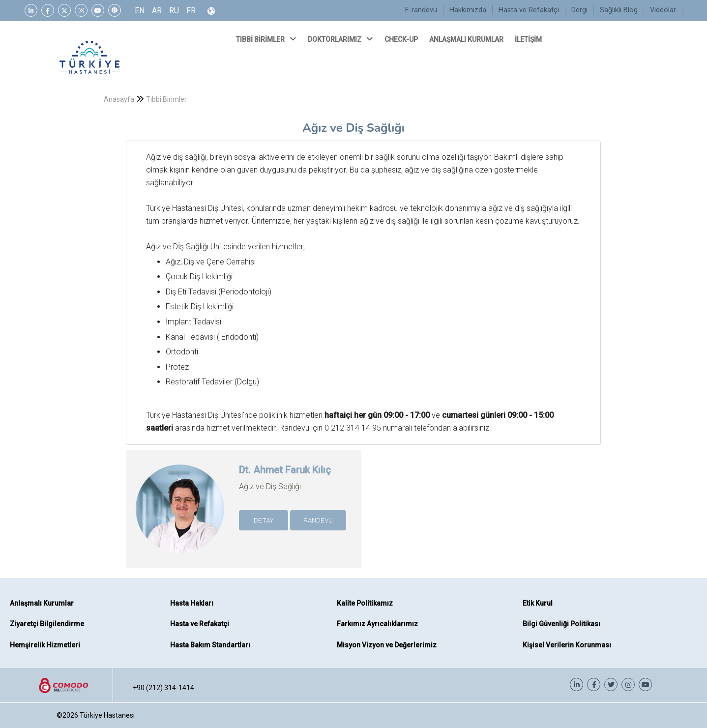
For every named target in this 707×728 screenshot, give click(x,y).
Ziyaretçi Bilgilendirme (47, 624)
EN (140, 11)
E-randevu (421, 10)
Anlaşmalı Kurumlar (42, 603)
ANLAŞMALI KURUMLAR (467, 39)
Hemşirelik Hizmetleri (45, 645)
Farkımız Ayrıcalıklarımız (377, 624)
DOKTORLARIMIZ (341, 39)
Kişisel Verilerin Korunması (567, 645)
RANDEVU (318, 520)
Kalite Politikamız (365, 603)
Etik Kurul (538, 603)
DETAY (264, 520)
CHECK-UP (402, 39)
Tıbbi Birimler (166, 99)
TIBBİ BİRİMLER (267, 39)
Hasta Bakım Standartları (210, 645)
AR (157, 11)
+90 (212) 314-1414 (163, 688)
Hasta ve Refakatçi (529, 10)
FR (191, 11)
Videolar (663, 10)
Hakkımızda (468, 10)
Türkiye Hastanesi (107, 715)
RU (174, 11)
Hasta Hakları (192, 603)
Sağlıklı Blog (619, 10)
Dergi (579, 10)
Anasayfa (119, 99)
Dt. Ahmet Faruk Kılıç (285, 470)
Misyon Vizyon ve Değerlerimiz (387, 645)
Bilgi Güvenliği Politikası (561, 624)
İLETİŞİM (529, 39)
